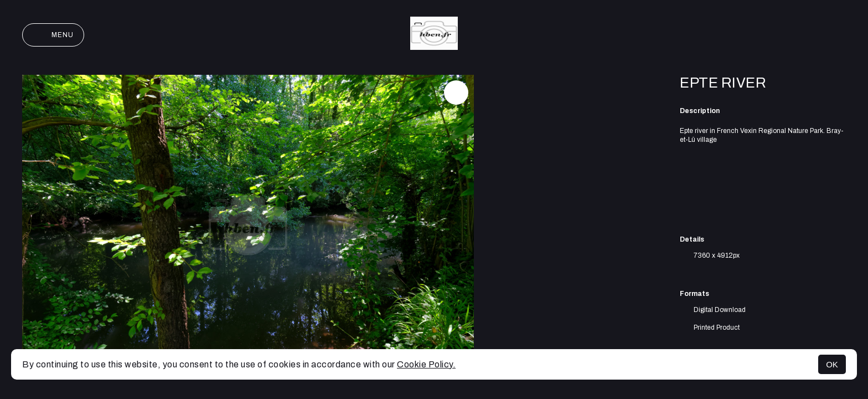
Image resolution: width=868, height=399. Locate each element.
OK (832, 364)
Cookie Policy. (426, 364)
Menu (53, 35)
